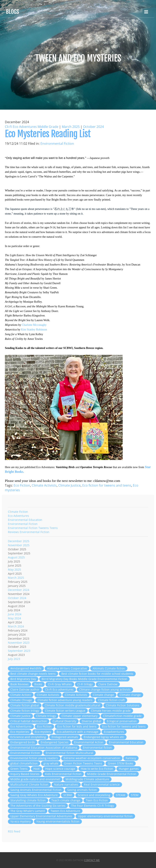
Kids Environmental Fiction (63, 774)
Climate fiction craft (111, 700)
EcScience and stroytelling (28, 737)
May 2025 (14, 569)
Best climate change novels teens (33, 674)
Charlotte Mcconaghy (34, 325)
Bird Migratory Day (23, 679)
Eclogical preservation (122, 721)
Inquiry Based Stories (25, 774)
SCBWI (68, 795)
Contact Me (92, 860)
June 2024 (15, 614)
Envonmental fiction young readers (34, 758)
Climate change (103, 695)
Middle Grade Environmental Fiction (112, 774)
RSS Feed (14, 831)
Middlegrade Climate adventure (87, 779)
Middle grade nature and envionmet (35, 779)
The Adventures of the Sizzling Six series (38, 806)
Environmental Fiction (57, 144)
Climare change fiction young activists (105, 689)
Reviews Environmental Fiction (29, 532)
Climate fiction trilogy (25, 711)
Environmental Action (89, 742)
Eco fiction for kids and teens (77, 726)
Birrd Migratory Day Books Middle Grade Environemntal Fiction (84, 679)
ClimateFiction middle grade (122, 716)
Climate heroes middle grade (111, 711)
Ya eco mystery (21, 821)
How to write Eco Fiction (97, 769)
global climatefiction (24, 763)
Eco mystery (43, 732)
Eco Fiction (22, 485)
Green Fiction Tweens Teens (83, 763)
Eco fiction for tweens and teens (107, 485)
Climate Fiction (18, 512)
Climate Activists (44, 485)
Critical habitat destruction (29, 721)
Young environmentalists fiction (58, 821)
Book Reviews (19, 684)
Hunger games (129, 769)
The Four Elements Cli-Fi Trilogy (93, 806)
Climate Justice (69, 485)
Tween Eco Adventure (65, 811)
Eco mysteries (20, 732)
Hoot (36, 769)
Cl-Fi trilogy (85, 684)
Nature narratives (66, 784)
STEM (135, 795)
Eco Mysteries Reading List (48, 134)
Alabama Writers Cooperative (67, 668)
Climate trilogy (46, 716)
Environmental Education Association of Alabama (44, 748)
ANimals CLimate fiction (109, 668)
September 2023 (19, 651)
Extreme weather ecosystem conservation (92, 758)
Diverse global (92, 721)
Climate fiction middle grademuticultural (72, 705)
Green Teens (19, 769)
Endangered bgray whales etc (104, 737)
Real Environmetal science (102, 784)
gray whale (51, 763)
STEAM (121, 795)
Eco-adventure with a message (77, 732)
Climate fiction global (25, 705)
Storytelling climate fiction (28, 800)
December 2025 (19, 541)
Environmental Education (25, 520)
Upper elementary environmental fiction (105, 816)
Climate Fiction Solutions (123, 705)
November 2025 (19, 545)
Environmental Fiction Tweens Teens (33, 528)
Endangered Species (55, 742)
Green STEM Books (121, 763)
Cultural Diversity (64, 721)
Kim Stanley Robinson (34, 330)
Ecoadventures (114, 732)
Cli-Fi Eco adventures (59, 689)
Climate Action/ (21, 695)
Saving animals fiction (82, 790)
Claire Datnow (108, 684)
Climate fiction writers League (65, 711)
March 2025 (71, 127)
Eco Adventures (18, 516)
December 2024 (19, 590)
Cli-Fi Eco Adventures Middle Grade (32, 127)
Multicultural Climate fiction (29, 784)
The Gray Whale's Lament (28, 811)
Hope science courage (60, 769)
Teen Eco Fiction (97, 800)
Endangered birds (23, 742)
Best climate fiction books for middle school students (97, 674)
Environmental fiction (97, 748)
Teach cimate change (66, 800)
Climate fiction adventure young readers (65, 700)
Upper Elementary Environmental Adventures (41, 816)
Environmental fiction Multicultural (69, 753)
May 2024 (14, 618)
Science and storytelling (94, 795)
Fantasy (131, 758)
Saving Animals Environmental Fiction (36, 790)
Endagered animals (65, 737)
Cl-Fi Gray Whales (60, 684)
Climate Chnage (21, 700)
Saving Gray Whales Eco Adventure (34, 795)
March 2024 (16, 626)
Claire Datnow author (25, 689)
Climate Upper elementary (80, 716)
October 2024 (93, 127)
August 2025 (16, 557)
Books (38, 684)
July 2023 (14, 659)
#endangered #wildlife (26, 668)
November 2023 (19, 643)
